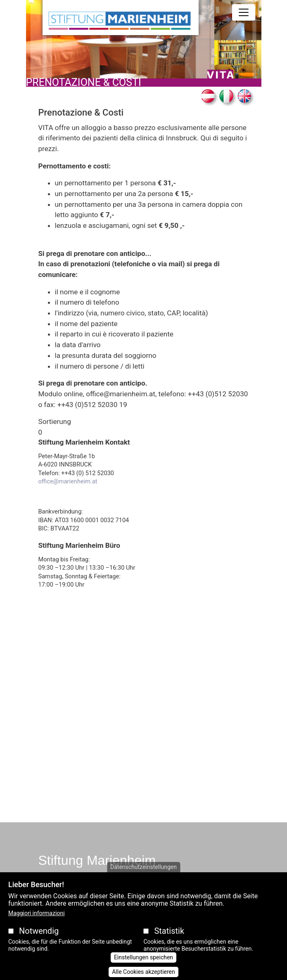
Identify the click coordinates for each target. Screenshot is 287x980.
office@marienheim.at (68, 481)
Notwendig (39, 931)
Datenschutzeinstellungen (143, 867)
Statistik (169, 931)
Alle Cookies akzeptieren (143, 972)
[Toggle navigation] (244, 12)
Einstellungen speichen (143, 957)
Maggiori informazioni (37, 913)
